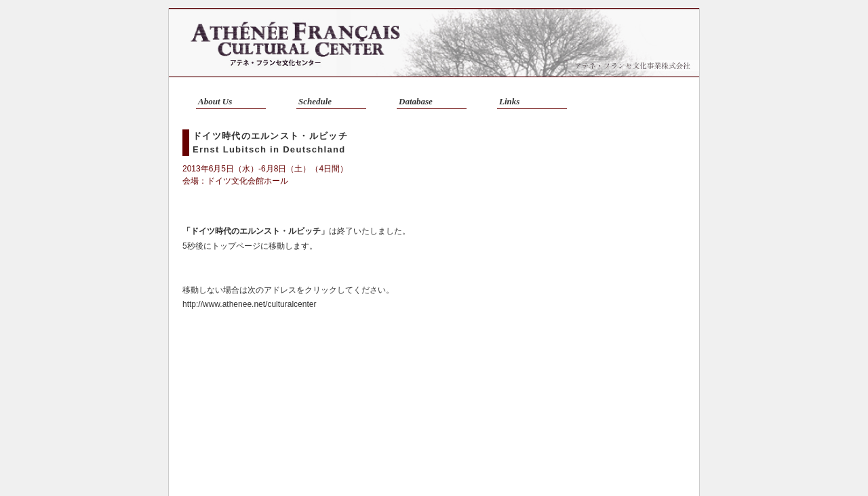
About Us (215, 101)
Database (416, 101)
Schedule (315, 101)
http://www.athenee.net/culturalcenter (249, 304)
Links (509, 101)
